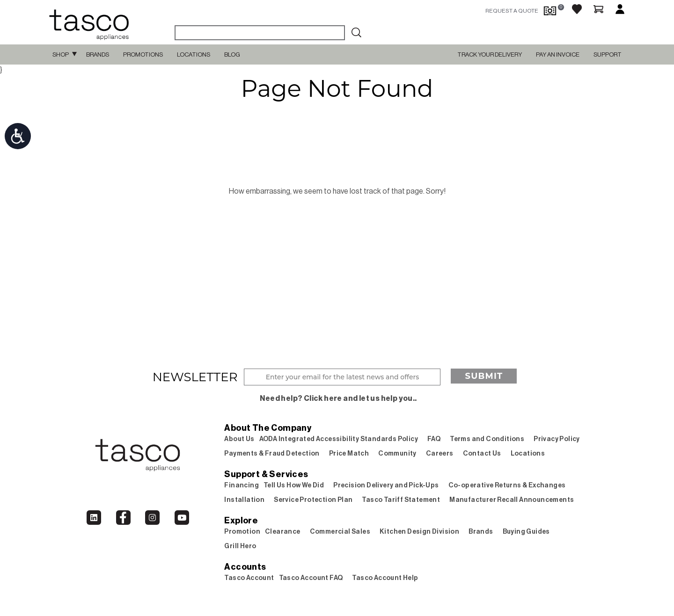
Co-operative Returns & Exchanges (507, 486)
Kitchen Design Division (419, 532)
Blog (232, 54)
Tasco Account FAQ (311, 578)
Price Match (349, 454)
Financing (242, 486)
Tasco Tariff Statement (401, 500)
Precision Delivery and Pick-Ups (386, 486)
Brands (98, 54)
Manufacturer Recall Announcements (512, 500)
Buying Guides (526, 532)
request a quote (512, 11)
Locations (194, 54)
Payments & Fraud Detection (272, 454)
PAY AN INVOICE (558, 54)
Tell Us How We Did (294, 486)
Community (397, 454)
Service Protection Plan (313, 500)
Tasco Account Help (385, 578)
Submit (484, 376)
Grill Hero (240, 546)
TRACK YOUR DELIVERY (490, 54)
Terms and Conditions (487, 439)
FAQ (434, 439)
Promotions (143, 54)
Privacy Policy (557, 439)
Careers (440, 454)
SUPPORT (608, 54)
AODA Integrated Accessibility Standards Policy (339, 439)
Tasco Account (249, 578)
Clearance (283, 532)
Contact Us (482, 454)
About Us (239, 439)
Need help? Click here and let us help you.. (338, 399)
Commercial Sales (340, 532)
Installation (244, 500)
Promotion (242, 532)
